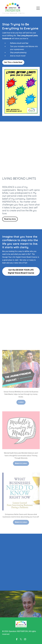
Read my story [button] (10, 219)
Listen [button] (21, 402)
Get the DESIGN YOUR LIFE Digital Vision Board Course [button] (21, 271)
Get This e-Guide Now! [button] (13, 62)
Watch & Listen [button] (21, 463)
